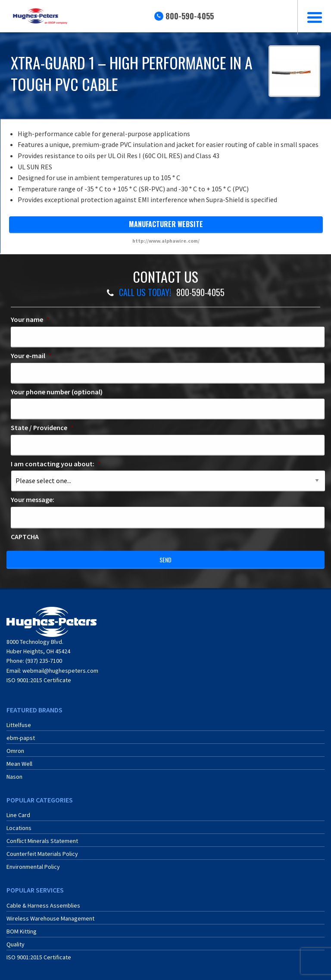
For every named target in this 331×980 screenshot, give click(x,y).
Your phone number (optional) (57, 392)
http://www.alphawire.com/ (166, 241)
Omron (15, 751)
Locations (19, 828)
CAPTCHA (25, 537)
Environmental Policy (33, 867)
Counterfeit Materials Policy (42, 854)
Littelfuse (19, 725)
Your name (30, 319)
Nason (14, 777)
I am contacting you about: (56, 464)
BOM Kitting (22, 931)
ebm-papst (21, 738)
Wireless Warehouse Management (50, 918)
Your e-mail (31, 356)
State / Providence (42, 428)
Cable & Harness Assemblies (43, 905)
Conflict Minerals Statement (42, 841)
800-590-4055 (190, 16)
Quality (16, 944)
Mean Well (19, 764)
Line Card (18, 815)
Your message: (33, 499)
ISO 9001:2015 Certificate (39, 680)
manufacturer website (166, 224)
